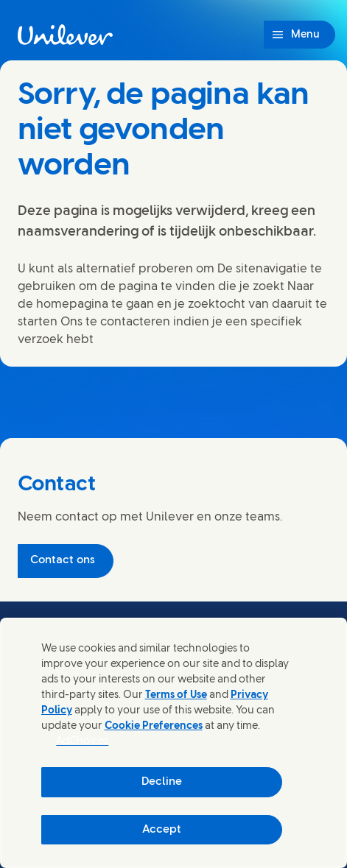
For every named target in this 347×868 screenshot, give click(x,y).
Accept (162, 830)
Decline (162, 782)
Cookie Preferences (154, 726)
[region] (173, 743)
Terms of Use (176, 695)
